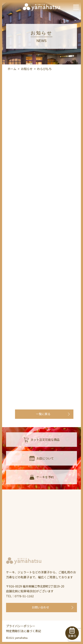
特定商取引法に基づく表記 (24, 631)
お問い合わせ (40, 607)
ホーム (12, 69)
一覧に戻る (43, 414)
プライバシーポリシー (21, 626)
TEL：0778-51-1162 (20, 596)
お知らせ (27, 69)
